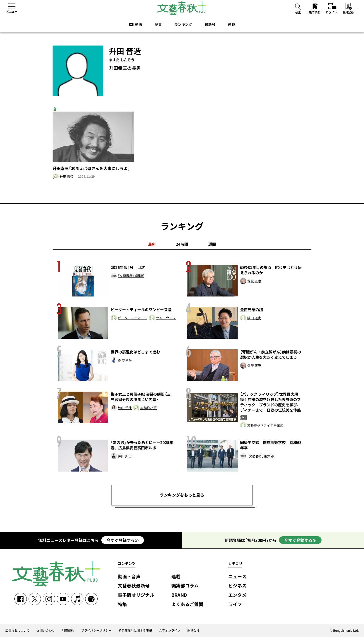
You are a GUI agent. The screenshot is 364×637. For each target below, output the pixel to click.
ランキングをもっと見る (182, 495)
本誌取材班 (149, 408)
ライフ (235, 604)
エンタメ (237, 595)
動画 (139, 24)
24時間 (182, 244)
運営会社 (193, 630)
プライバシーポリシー (96, 630)
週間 (212, 244)
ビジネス (237, 586)
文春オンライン (170, 630)
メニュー (12, 11)
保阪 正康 (254, 281)
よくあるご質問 (187, 604)
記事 (158, 24)
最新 (152, 244)
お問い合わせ (46, 630)
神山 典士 (125, 456)
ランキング (183, 24)
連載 (232, 24)
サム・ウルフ (166, 318)
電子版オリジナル (136, 595)
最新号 (210, 24)
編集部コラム (185, 586)
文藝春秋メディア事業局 (265, 425)
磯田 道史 (254, 318)
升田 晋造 (67, 177)
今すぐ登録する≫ (123, 540)
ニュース (237, 577)
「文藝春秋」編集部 (131, 276)
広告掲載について (17, 630)
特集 (122, 604)
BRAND (179, 595)
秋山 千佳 (125, 408)
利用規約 (68, 630)
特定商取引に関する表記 (135, 630)
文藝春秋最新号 (134, 586)
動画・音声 (129, 577)
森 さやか (125, 360)
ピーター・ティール (133, 318)
